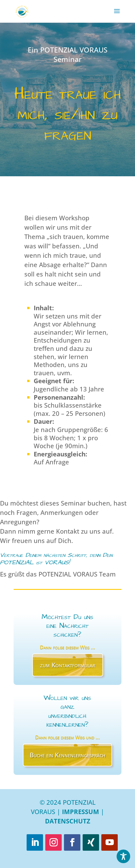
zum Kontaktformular (68, 665)
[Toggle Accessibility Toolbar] (123, 856)
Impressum (81, 812)
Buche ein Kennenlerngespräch (67, 755)
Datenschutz (68, 821)
